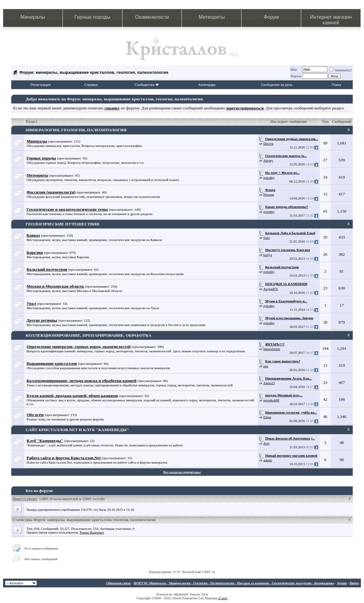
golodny (269, 178)
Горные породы (92, 17)
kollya (268, 255)
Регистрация (41, 85)
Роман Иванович (92, 532)
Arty (267, 443)
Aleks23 (269, 383)
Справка (91, 85)
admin (268, 460)
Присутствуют (25, 499)
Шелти (268, 143)
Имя (294, 69)
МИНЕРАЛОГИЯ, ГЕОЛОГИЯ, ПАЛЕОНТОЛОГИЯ (76, 130)
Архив (342, 583)
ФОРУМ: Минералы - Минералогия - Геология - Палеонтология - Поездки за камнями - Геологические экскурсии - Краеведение (234, 583)
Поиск (337, 85)
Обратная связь (118, 583)
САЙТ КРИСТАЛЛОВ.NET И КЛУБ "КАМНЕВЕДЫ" (77, 430)
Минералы (33, 17)
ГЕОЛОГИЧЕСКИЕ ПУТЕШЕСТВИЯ (62, 224)
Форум (271, 17)
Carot (223, 598)
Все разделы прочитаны (182, 472)
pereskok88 (271, 400)
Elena (267, 417)
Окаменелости (152, 17)
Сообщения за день (277, 85)
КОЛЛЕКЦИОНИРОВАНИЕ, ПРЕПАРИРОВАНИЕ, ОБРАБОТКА (88, 335)
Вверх (354, 583)
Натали (269, 194)
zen (266, 366)
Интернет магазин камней (331, 20)
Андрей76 (271, 289)
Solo (267, 238)
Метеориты (212, 17)
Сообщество (147, 85)
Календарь (207, 85)
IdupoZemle (272, 349)
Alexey (268, 160)
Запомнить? (341, 70)
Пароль (296, 76)
